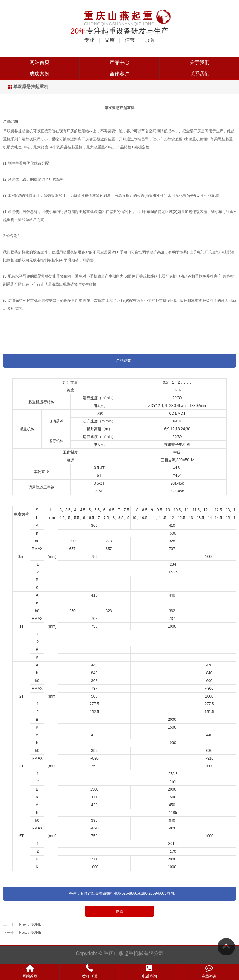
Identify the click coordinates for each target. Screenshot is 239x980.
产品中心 (119, 62)
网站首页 (40, 62)
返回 (119, 911)
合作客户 (119, 74)
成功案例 (40, 74)
